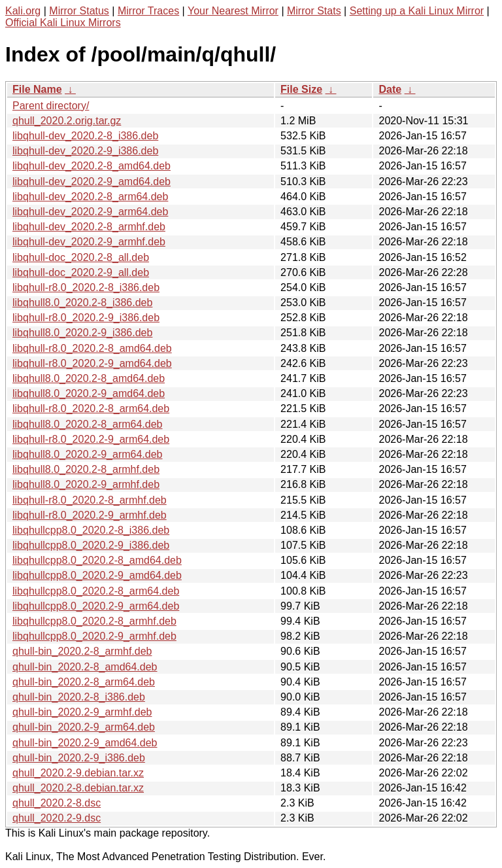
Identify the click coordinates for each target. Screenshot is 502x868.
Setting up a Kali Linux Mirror (417, 11)
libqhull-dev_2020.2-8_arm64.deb (90, 197)
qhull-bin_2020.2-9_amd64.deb (85, 743)
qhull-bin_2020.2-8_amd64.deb (85, 667)
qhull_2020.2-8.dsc (57, 803)
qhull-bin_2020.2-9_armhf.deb (82, 712)
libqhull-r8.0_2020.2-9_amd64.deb (92, 363)
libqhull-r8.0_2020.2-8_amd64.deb (92, 348)
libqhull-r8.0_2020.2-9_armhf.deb (90, 515)
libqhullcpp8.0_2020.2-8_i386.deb (91, 530)
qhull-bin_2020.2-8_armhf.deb (82, 651)
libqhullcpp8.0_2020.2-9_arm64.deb (96, 606)
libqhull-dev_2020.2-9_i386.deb (85, 151)
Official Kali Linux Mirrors (63, 23)
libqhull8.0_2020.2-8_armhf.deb (86, 469)
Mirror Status (79, 11)
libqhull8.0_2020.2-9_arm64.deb (88, 454)
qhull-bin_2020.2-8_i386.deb (79, 697)
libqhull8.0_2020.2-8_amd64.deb (89, 378)
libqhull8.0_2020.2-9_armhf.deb (86, 484)
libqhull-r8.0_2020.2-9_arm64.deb (91, 439)
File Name (37, 89)
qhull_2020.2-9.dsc (57, 818)
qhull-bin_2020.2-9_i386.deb (79, 758)
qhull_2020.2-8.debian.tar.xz (78, 788)
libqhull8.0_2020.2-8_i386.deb (82, 303)
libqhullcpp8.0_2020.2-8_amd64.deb (97, 560)
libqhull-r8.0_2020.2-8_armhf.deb (90, 500)
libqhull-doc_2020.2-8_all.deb (81, 257)
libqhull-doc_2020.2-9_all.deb (81, 272)
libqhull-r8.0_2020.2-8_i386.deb (86, 287)
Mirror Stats (314, 11)
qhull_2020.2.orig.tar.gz (67, 121)
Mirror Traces (148, 11)
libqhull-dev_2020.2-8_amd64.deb (92, 166)
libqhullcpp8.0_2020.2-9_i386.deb (91, 545)
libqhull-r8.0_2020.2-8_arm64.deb (91, 408)
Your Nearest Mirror (233, 11)
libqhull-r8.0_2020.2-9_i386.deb (86, 318)
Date (390, 89)
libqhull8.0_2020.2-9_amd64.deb (89, 393)
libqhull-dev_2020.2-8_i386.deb (85, 136)
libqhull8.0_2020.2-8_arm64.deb (88, 424)
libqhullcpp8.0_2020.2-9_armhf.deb (94, 636)
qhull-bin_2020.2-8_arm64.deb (84, 682)
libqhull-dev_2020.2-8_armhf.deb (89, 227)
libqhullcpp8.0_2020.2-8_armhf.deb (94, 621)
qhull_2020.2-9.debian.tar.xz (78, 773)
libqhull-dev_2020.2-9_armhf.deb (89, 242)
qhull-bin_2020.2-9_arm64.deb (84, 727)
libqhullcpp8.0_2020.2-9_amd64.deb (97, 575)
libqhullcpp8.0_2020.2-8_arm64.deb (96, 591)
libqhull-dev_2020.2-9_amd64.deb (92, 182)
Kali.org (23, 11)
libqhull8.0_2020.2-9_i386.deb (82, 333)
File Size (301, 89)
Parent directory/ (51, 106)
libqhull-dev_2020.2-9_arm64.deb (90, 212)
